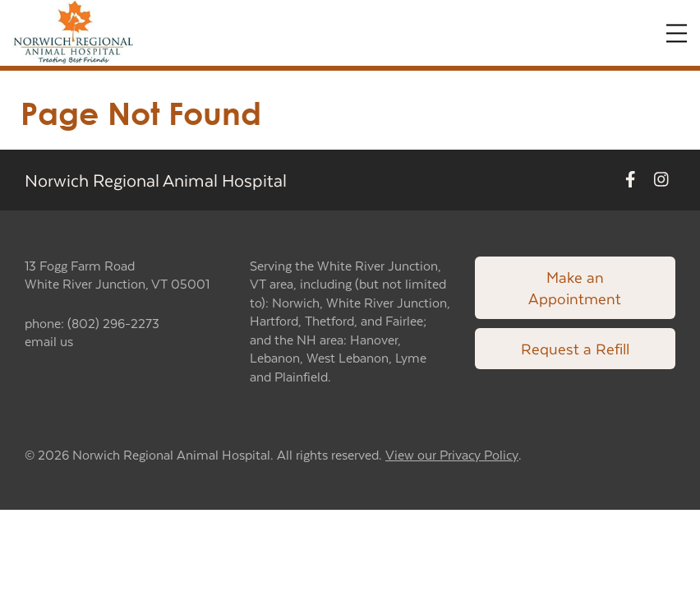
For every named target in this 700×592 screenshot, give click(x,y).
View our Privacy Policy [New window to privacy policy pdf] (452, 455)
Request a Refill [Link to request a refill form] (575, 348)
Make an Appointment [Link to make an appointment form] (575, 287)
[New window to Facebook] (631, 180)
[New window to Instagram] (661, 180)
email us (49, 341)
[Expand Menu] (677, 33)
